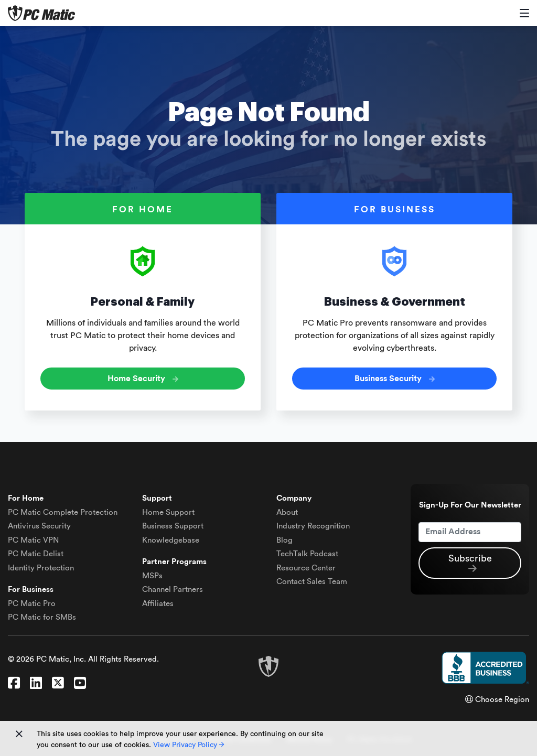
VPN (33, 540)
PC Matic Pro (32, 604)
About (287, 512)
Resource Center (306, 568)
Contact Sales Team (312, 582)
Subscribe (470, 564)
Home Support (168, 512)
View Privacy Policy (189, 745)
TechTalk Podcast (307, 554)
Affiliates (158, 604)
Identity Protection (41, 568)
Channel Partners (173, 590)
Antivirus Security (39, 526)
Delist (36, 554)
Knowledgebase (171, 540)
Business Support (173, 526)
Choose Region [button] (497, 700)
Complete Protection (63, 512)
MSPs (152, 576)
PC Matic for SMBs (42, 617)
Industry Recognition (313, 526)
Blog (284, 540)
